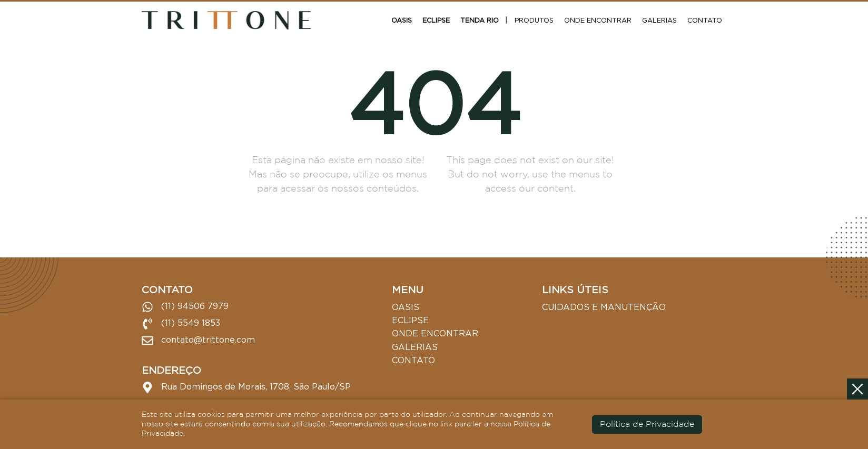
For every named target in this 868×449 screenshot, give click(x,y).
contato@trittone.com (198, 341)
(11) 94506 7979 (185, 307)
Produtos (534, 20)
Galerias (659, 20)
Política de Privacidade (647, 425)
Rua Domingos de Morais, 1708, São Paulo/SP (246, 387)
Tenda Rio (480, 20)
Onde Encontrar (598, 20)
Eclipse (436, 20)
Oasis (402, 20)
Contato (705, 20)
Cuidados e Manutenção (604, 307)
